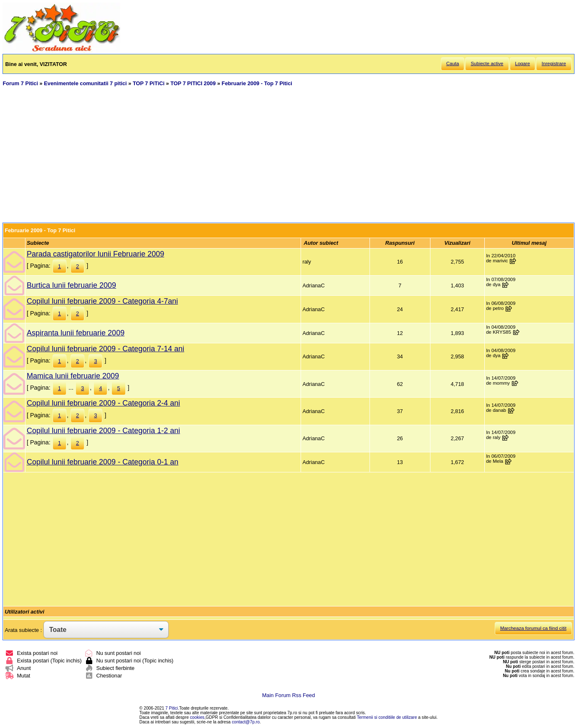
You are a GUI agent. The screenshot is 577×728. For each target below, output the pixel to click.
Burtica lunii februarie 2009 (71, 285)
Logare (523, 63)
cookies (197, 717)
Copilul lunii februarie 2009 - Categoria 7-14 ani (105, 349)
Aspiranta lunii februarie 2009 (76, 333)
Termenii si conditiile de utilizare (387, 717)
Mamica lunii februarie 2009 (73, 376)
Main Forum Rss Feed (289, 695)
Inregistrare (554, 63)
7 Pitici (172, 708)
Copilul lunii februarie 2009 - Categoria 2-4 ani (103, 403)
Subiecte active (487, 63)
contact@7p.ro (246, 722)
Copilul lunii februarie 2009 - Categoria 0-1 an (102, 462)
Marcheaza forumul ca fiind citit (533, 628)
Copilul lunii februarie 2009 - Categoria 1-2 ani (103, 431)
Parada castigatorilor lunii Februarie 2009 (95, 254)
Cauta (453, 63)
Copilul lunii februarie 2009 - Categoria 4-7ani (102, 301)
